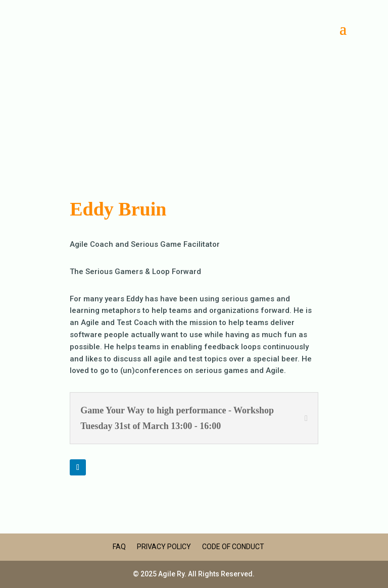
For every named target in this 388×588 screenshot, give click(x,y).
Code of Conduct (233, 547)
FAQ (119, 547)
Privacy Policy (164, 547)
